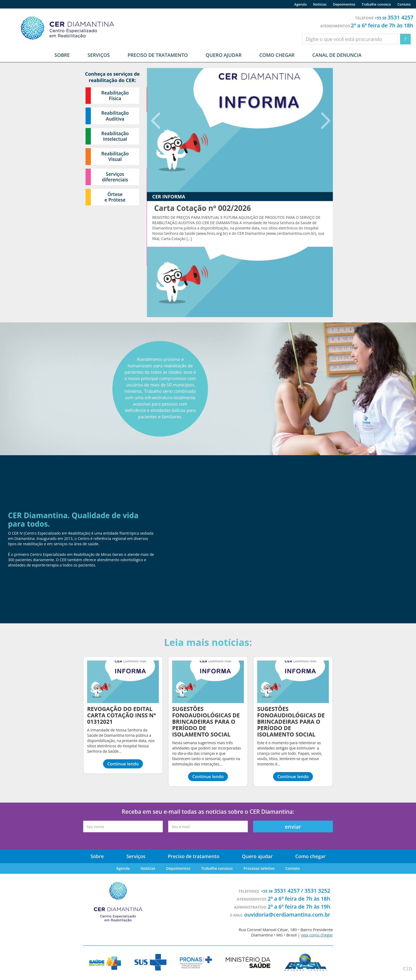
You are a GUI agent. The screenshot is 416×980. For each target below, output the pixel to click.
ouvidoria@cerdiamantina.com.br (287, 915)
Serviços (136, 856)
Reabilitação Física (115, 96)
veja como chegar (317, 935)
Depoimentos (344, 4)
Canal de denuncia (337, 55)
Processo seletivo (258, 868)
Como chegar (277, 55)
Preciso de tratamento (158, 55)
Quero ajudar (224, 55)
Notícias (320, 4)
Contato (404, 4)
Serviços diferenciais (115, 180)
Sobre (97, 856)
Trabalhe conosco (376, 4)
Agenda (300, 4)
